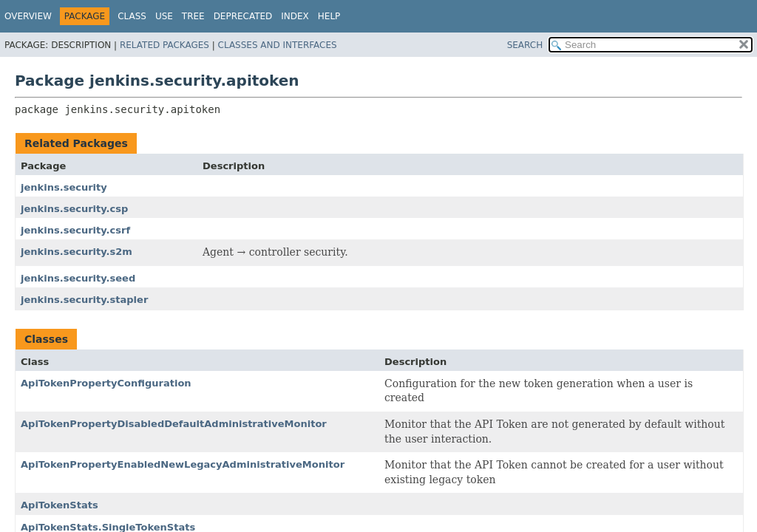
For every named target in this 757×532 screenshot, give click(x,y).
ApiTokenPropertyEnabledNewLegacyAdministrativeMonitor (183, 464)
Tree (193, 16)
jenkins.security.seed (78, 278)
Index (295, 16)
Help (329, 16)
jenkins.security (64, 187)
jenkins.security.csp (74, 209)
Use (164, 16)
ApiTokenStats (60, 505)
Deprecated (243, 16)
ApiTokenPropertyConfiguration (106, 383)
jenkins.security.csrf (75, 230)
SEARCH (525, 45)
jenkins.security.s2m (77, 252)
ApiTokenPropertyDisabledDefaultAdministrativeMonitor (174, 424)
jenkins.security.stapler (84, 300)
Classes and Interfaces (278, 45)
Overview (28, 16)
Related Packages (164, 45)
